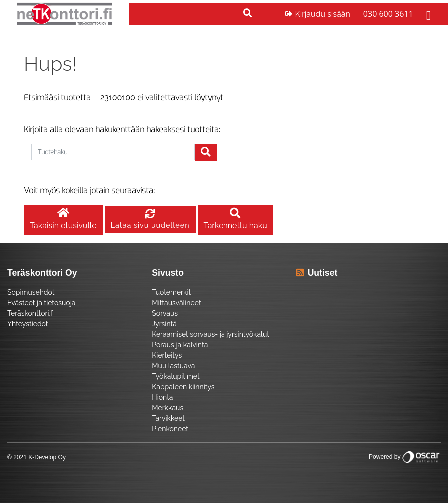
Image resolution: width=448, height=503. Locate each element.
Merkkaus (167, 408)
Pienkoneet (170, 429)
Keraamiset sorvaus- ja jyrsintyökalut (211, 334)
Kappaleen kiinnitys (183, 387)
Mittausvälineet (176, 303)
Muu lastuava (173, 366)
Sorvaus (165, 313)
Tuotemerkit (171, 292)
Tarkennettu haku (235, 219)
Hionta (162, 397)
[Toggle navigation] (427, 14)
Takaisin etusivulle (63, 219)
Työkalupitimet (175, 376)
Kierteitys (167, 355)
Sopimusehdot (31, 292)
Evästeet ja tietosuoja (41, 303)
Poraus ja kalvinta (180, 345)
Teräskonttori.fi (31, 313)
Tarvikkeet (168, 418)
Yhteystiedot (28, 324)
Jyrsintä (164, 324)
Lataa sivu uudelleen (150, 219)
